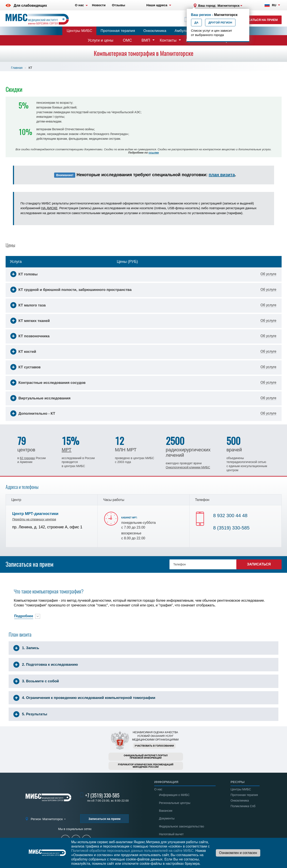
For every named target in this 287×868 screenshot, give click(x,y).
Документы (167, 818)
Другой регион (220, 23)
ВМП (146, 40)
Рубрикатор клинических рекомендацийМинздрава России (146, 766)
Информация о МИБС (174, 795)
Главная (17, 68)
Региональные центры (175, 803)
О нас (158, 789)
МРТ (67, 450)
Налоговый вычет (171, 834)
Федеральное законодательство (181, 826)
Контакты (168, 40)
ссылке (154, 153)
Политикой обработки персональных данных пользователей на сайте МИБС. (133, 851)
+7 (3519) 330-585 (102, 795)
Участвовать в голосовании (154, 746)
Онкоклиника (155, 31)
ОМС (127, 40)
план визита (222, 175)
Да (197, 23)
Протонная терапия (118, 31)
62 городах (27, 458)
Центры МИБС (79, 31)
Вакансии (166, 811)
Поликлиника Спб (243, 806)
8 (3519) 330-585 (231, 528)
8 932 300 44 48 (230, 516)
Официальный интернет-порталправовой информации (146, 757)
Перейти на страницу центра (34, 519)
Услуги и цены (100, 40)
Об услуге (268, 274)
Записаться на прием (259, 20)
